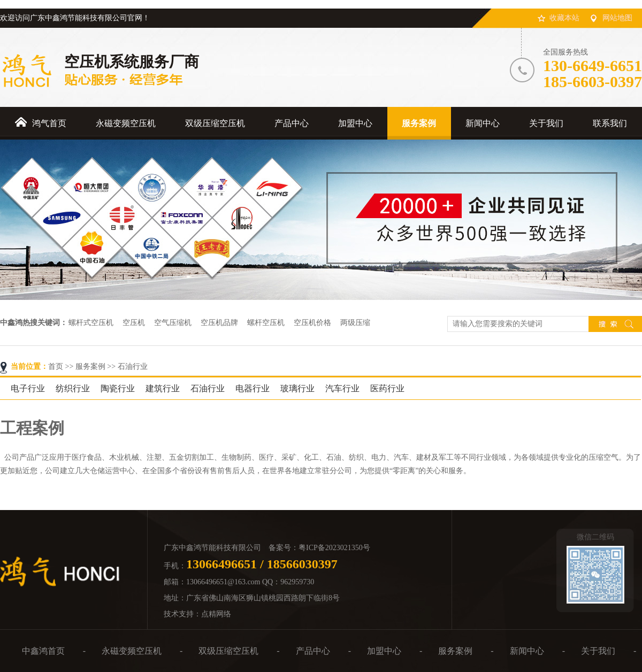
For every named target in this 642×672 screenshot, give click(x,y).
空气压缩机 (173, 323)
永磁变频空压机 (132, 651)
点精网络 (216, 614)
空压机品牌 (219, 323)
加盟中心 (384, 651)
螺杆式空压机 (91, 323)
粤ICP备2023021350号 (334, 548)
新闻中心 (527, 651)
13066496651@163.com (223, 582)
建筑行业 (163, 388)
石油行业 (133, 366)
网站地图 (617, 18)
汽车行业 (342, 388)
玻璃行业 (297, 388)
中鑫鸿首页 (43, 651)
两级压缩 (355, 323)
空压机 (134, 323)
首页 (56, 366)
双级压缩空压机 (228, 651)
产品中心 (313, 651)
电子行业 (28, 388)
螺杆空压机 (266, 323)
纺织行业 (73, 388)
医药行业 (387, 388)
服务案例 (90, 366)
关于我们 (598, 651)
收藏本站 (564, 18)
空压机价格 (312, 323)
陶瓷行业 (118, 388)
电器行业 (253, 388)
